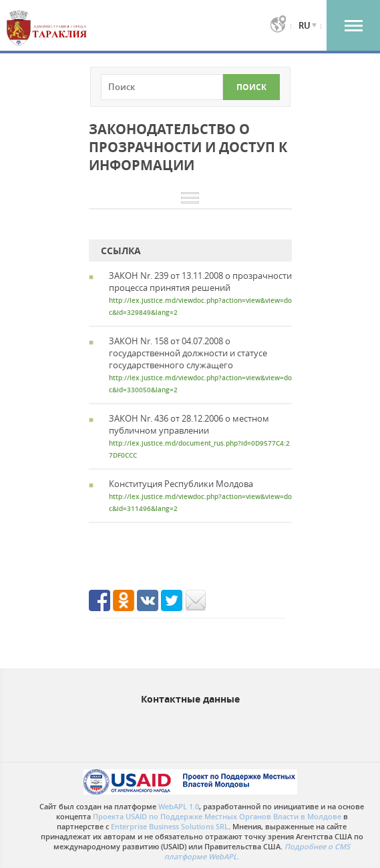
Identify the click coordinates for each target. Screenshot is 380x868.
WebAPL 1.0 (179, 806)
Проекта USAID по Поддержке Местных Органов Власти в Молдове (217, 816)
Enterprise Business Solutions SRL (170, 826)
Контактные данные (190, 699)
